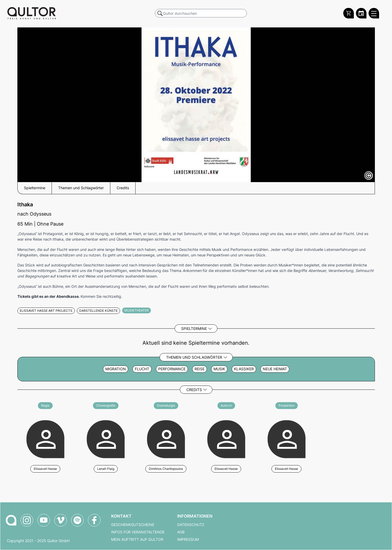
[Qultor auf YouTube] (44, 520)
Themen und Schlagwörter (194, 357)
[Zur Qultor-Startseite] (11, 520)
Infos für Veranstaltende (138, 532)
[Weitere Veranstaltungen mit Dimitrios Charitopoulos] (166, 438)
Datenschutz (191, 525)
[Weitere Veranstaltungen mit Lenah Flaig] (106, 438)
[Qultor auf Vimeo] (61, 520)
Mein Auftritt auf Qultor (137, 539)
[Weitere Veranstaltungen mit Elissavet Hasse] (45, 438)
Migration (116, 369)
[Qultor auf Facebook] (94, 520)
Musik (219, 369)
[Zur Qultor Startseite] (32, 13)
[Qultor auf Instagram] (27, 520)
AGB (181, 532)
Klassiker (244, 369)
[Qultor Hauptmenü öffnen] (374, 13)
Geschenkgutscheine (133, 525)
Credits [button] (123, 188)
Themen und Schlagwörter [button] (81, 188)
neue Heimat (275, 369)
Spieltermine (194, 328)
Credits (194, 390)
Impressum (188, 539)
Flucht (142, 369)
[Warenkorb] (349, 13)
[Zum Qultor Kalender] (361, 13)
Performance (172, 369)
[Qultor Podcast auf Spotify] (77, 520)
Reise (200, 369)
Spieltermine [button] (35, 188)
